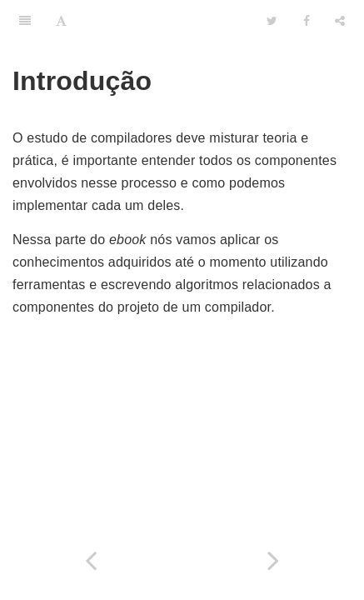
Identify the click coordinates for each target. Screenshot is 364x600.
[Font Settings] (61, 21)
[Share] (340, 21)
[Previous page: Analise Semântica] (91, 560)
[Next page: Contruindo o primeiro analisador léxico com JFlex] (274, 560)
